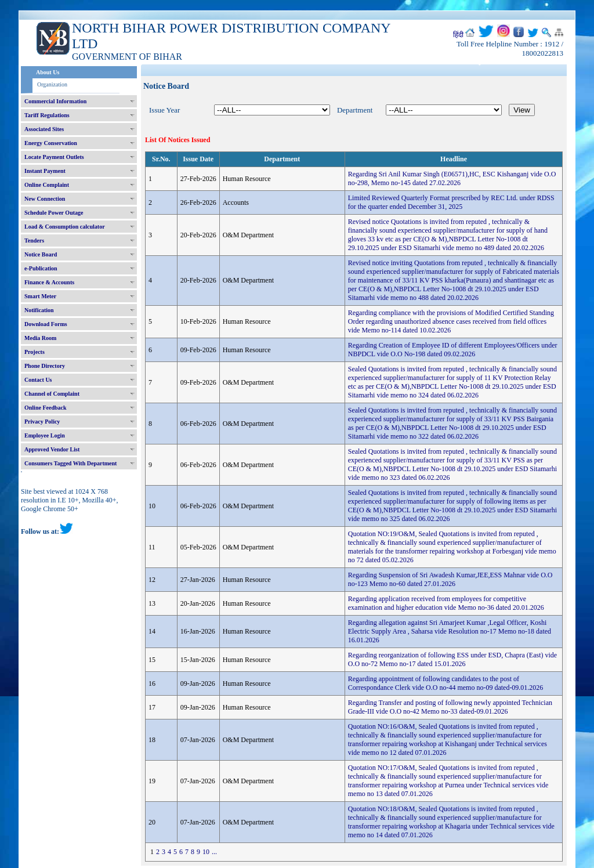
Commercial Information (55, 101)
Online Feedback (46, 408)
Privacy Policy (42, 422)
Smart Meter (40, 296)
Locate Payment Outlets (54, 157)
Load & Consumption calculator (65, 227)
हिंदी (458, 35)
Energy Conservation (51, 143)
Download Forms (46, 324)
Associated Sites (44, 129)
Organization (52, 84)
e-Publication (41, 268)
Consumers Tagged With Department (70, 463)
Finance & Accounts (49, 282)
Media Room (40, 338)
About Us (48, 72)
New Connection (45, 199)
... (214, 852)
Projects (35, 352)
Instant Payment (45, 171)
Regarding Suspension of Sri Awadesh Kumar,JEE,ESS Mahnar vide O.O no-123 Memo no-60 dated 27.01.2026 (450, 579)
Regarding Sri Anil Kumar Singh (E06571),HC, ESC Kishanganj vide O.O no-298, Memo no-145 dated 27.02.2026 (452, 178)
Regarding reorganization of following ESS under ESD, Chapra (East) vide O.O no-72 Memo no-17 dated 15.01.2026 (452, 659)
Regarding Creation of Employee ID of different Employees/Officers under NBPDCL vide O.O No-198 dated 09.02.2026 (453, 350)
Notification (39, 310)
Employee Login (45, 435)
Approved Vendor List (52, 449)
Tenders (34, 240)
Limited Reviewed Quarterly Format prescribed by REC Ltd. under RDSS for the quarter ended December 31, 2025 (451, 202)
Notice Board (41, 254)
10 (206, 852)
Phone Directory (45, 366)
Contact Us (38, 380)
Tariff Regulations (47, 115)
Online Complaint (47, 185)
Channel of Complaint (52, 394)
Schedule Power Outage (54, 213)
